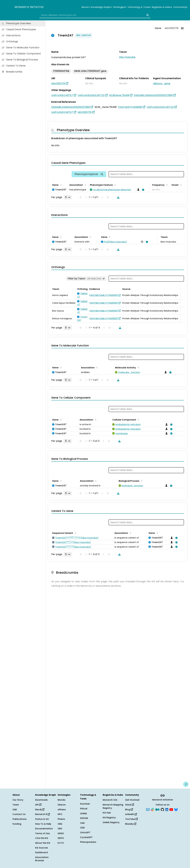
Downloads (41, 800)
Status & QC (42, 819)
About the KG (43, 843)
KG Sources (42, 848)
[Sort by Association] (85, 185)
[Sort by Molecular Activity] (138, 367)
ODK (82, 828)
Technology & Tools (139, 7)
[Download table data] (118, 197)
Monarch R (42, 814)
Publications (20, 819)
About (85, 7)
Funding (17, 824)
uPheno (62, 810)
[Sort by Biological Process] (141, 481)
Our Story (18, 800)
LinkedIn (131, 814)
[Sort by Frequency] (166, 185)
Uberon (62, 805)
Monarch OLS (110, 800)
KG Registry (109, 818)
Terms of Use (42, 833)
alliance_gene (162, 83)
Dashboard (41, 852)
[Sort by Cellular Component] (138, 419)
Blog (129, 810)
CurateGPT (86, 837)
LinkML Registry (111, 822)
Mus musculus (127, 57)
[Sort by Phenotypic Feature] (115, 185)
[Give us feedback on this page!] (186, 784)
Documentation (44, 829)
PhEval (84, 809)
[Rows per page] (68, 197)
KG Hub (107, 813)
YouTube (131, 819)
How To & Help (43, 824)
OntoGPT (85, 832)
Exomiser (85, 804)
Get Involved (132, 800)
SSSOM (84, 818)
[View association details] (143, 190)
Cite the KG (42, 838)
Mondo (62, 800)
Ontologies (119, 7)
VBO (60, 829)
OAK (82, 823)
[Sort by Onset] (180, 185)
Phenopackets (88, 842)
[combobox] (95, 15)
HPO (60, 814)
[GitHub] (162, 809)
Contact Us (19, 814)
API (38, 805)
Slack (130, 805)
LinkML (84, 813)
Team (16, 805)
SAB (15, 810)
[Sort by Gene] (60, 185)
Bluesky (131, 824)
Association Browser (42, 859)
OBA (60, 824)
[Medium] (157, 809)
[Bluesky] (176, 809)
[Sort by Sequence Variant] (75, 533)
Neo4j (40, 810)
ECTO (61, 843)
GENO (61, 833)
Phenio (61, 819)
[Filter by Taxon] (86, 279)
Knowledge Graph (101, 7)
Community (180, 7)
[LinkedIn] (167, 809)
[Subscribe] (148, 809)
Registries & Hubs (162, 7)
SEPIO (61, 838)
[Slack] (152, 809)
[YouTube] (171, 809)
